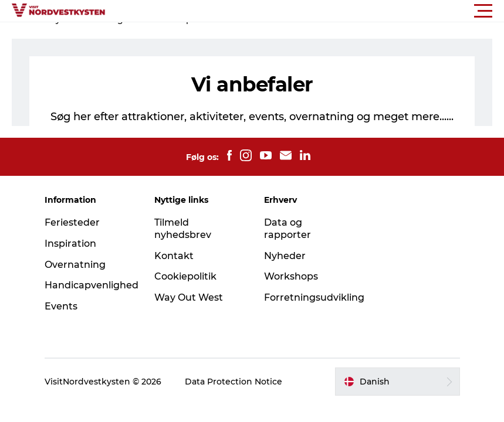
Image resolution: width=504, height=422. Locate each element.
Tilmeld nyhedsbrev (183, 229)
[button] (305, 11)
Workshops (291, 276)
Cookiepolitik (185, 276)
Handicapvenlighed (92, 285)
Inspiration (70, 244)
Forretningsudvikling (314, 297)
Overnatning (75, 265)
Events (61, 306)
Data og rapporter (287, 229)
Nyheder (285, 256)
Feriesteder (72, 222)
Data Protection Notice (234, 382)
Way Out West (189, 297)
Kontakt (174, 256)
